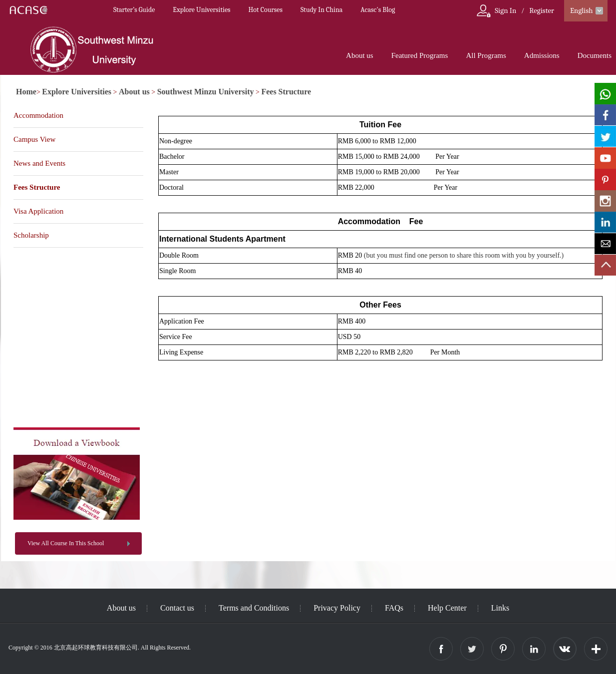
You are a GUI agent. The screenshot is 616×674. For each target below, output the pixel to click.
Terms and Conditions (254, 608)
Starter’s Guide (134, 10)
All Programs (486, 55)
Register (542, 10)
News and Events (39, 163)
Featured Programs (420, 55)
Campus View (34, 139)
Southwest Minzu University (206, 92)
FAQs (394, 608)
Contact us (177, 608)
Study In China (321, 10)
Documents (595, 55)
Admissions (542, 55)
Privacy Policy (337, 608)
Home (26, 92)
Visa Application (38, 211)
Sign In (505, 10)
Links (500, 608)
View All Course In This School (66, 543)
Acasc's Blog (378, 10)
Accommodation (38, 115)
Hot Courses (266, 10)
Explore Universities (201, 10)
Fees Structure (286, 92)
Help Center (447, 608)
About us (360, 55)
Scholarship (31, 235)
